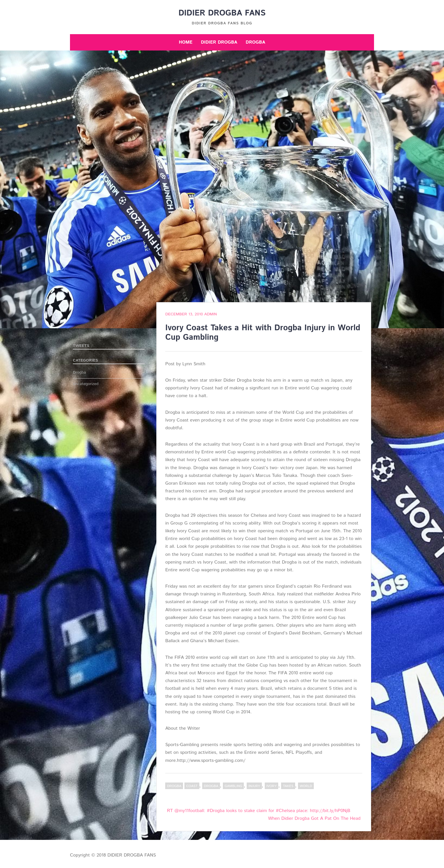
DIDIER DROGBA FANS (222, 13)
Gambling (233, 786)
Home (186, 42)
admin (211, 314)
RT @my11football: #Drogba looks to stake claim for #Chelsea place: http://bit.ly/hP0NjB (259, 811)
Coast (192, 786)
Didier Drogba (219, 42)
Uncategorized (86, 384)
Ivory (272, 786)
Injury (254, 786)
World (306, 786)
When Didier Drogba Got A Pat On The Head (314, 819)
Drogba (256, 42)
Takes (288, 786)
